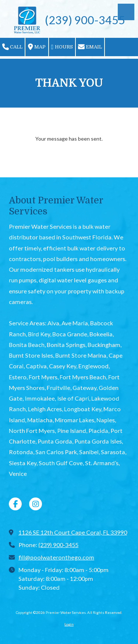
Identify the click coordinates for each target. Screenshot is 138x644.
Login (69, 624)
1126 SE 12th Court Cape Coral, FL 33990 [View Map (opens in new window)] (73, 532)
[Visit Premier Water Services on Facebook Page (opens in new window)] (15, 504)
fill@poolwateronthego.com (56, 557)
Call (12, 47)
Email (90, 47)
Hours (62, 47)
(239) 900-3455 (58, 545)
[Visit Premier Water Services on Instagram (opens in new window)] (36, 504)
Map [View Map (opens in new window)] (37, 47)
